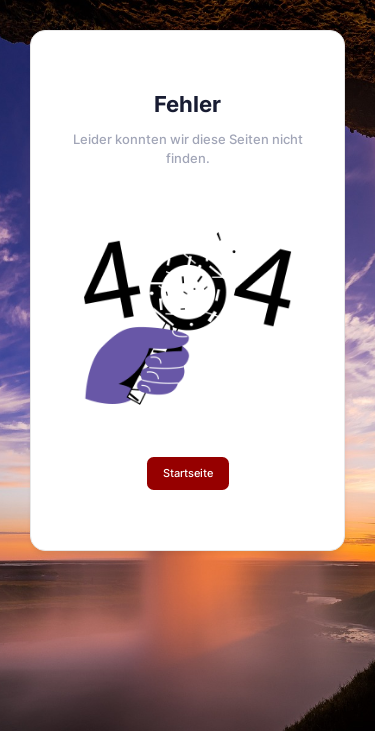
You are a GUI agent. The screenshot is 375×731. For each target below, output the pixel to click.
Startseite (188, 473)
